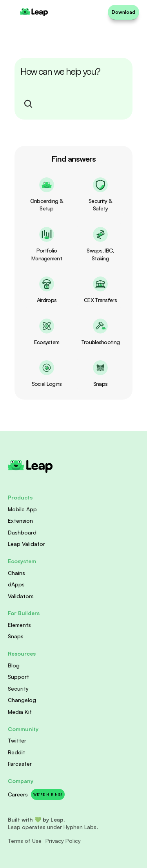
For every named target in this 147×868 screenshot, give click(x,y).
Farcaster (20, 764)
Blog (14, 665)
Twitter (17, 740)
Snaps (16, 636)
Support (18, 677)
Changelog (22, 700)
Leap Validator (26, 544)
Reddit (16, 752)
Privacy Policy (63, 841)
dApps (16, 584)
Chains (16, 573)
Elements (19, 625)
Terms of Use (25, 841)
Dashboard (22, 532)
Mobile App (22, 509)
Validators (21, 596)
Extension (20, 521)
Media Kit (20, 712)
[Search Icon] (28, 104)
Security (18, 688)
